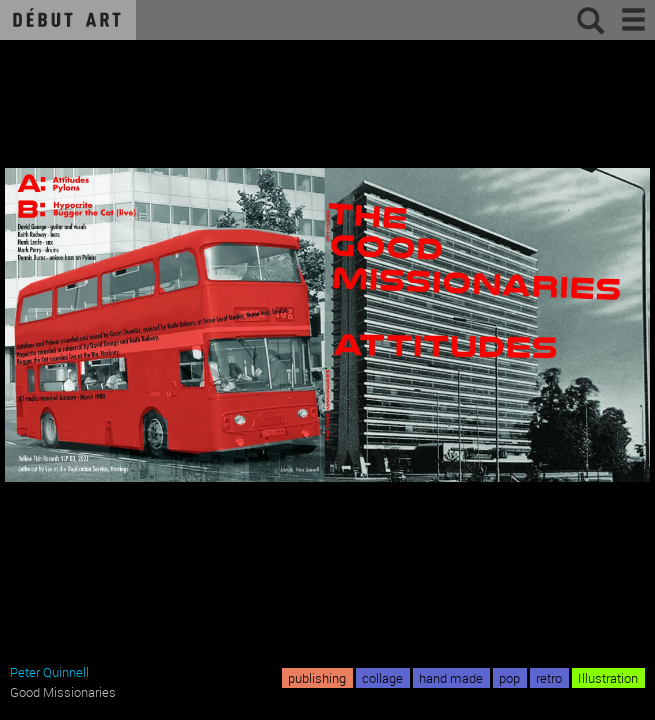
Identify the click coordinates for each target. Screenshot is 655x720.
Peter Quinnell (49, 672)
